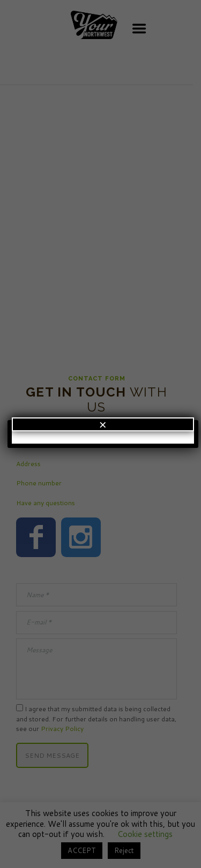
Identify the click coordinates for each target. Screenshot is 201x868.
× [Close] (103, 424)
